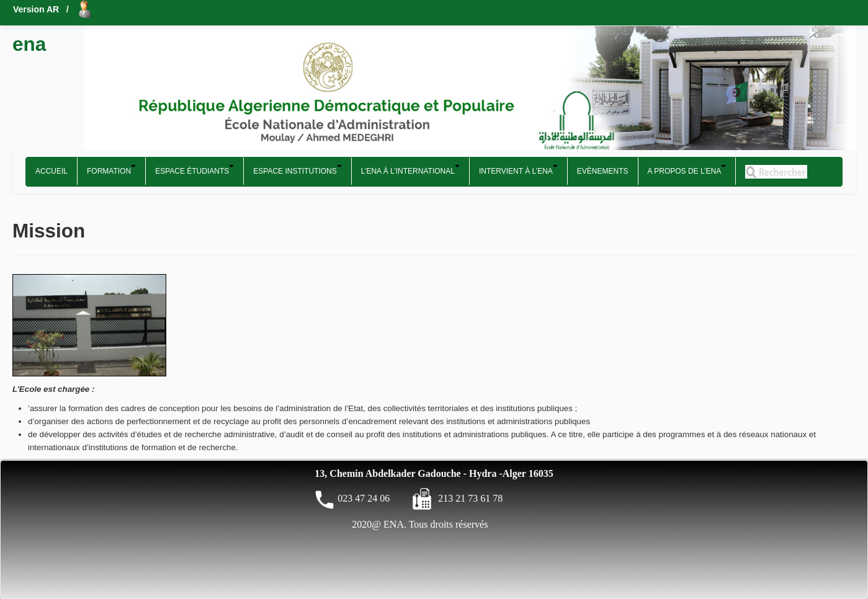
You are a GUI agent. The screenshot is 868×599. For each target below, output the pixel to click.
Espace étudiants (195, 170)
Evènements (603, 171)
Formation (111, 170)
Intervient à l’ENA (518, 170)
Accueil (51, 171)
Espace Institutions (297, 170)
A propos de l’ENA (687, 170)
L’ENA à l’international (410, 170)
